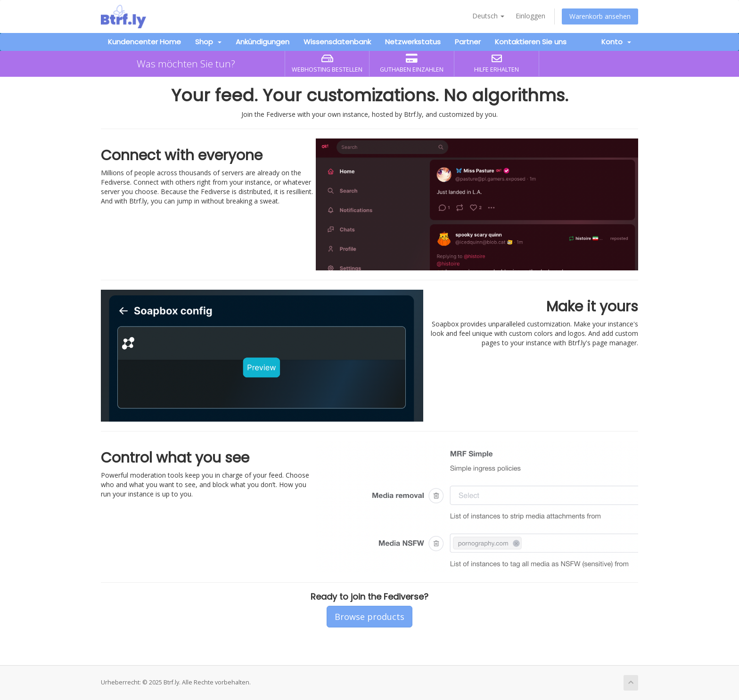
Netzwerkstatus (413, 42)
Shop (208, 42)
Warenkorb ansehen (600, 16)
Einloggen (530, 16)
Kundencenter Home (144, 42)
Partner (468, 42)
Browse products (369, 617)
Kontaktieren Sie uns (531, 42)
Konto (616, 42)
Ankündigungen (263, 42)
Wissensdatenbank (337, 42)
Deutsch (488, 16)
